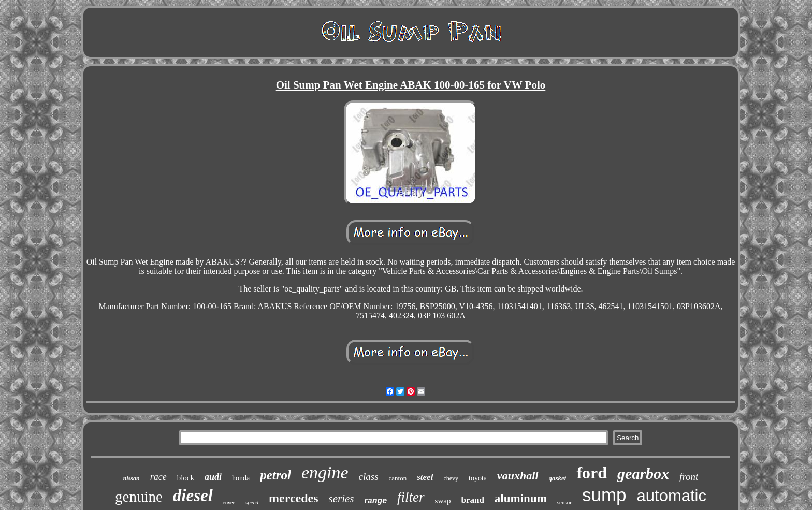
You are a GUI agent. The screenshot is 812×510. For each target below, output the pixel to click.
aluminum (521, 498)
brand (472, 500)
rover (229, 502)
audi (213, 477)
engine (325, 472)
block (186, 478)
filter (411, 497)
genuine (139, 497)
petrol (275, 475)
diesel (193, 496)
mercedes (294, 498)
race (158, 477)
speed (252, 502)
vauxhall (518, 476)
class (369, 477)
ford (592, 473)
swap (443, 501)
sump (604, 495)
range (376, 500)
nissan (132, 478)
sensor (564, 502)
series (342, 499)
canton (398, 478)
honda (241, 478)
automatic (672, 496)
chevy (451, 478)
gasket (558, 478)
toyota (478, 478)
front (689, 477)
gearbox (643, 473)
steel (425, 477)
